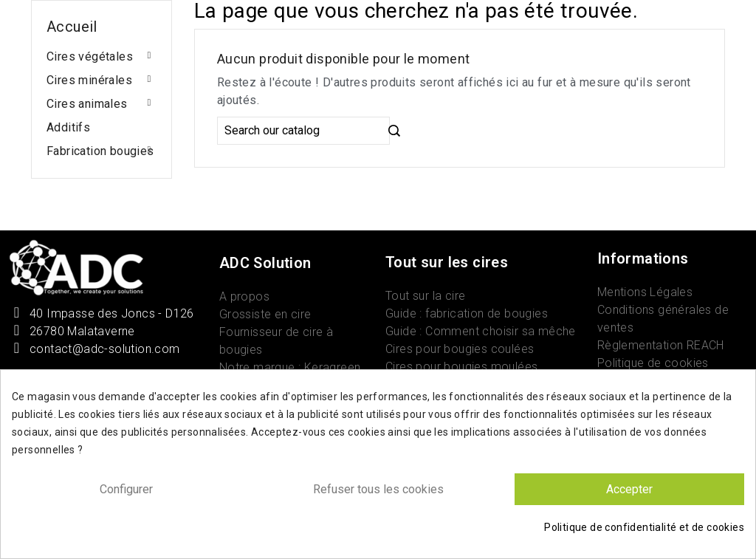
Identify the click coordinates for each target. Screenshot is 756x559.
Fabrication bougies (100, 151)
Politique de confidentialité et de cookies (644, 527)
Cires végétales (90, 56)
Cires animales (87, 104)
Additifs (68, 127)
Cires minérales (89, 80)
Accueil (72, 27)
